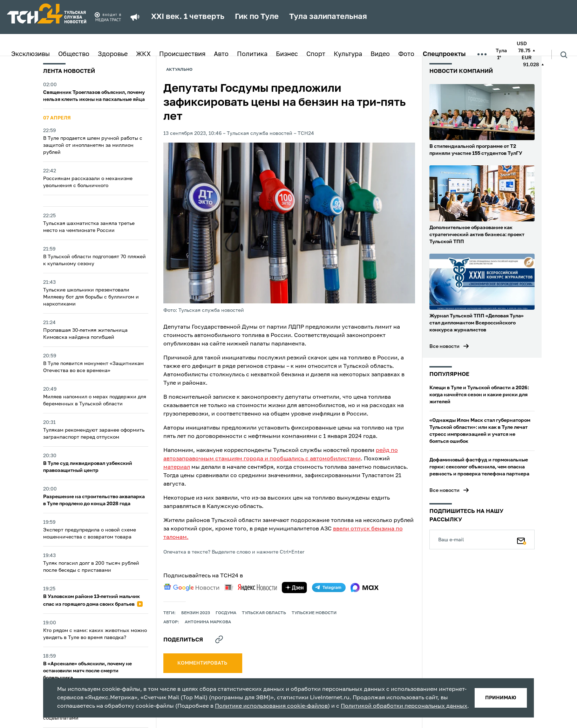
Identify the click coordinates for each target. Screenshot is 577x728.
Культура (348, 54)
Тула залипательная (328, 17)
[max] (365, 588)
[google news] (191, 588)
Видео (380, 54)
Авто (221, 54)
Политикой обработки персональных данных (404, 706)
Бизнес (287, 54)
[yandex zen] (294, 588)
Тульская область (264, 613)
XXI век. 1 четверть (188, 17)
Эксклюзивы (30, 54)
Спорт (316, 54)
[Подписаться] (522, 540)
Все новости (444, 346)
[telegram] (329, 588)
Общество (74, 54)
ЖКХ (143, 54)
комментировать (203, 663)
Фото (406, 54)
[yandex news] (251, 587)
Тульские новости (314, 613)
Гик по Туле (257, 17)
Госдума (226, 613)
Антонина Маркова (208, 622)
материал (177, 467)
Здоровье (113, 54)
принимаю (501, 698)
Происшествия (182, 54)
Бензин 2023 (196, 613)
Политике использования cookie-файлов (271, 706)
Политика (252, 54)
